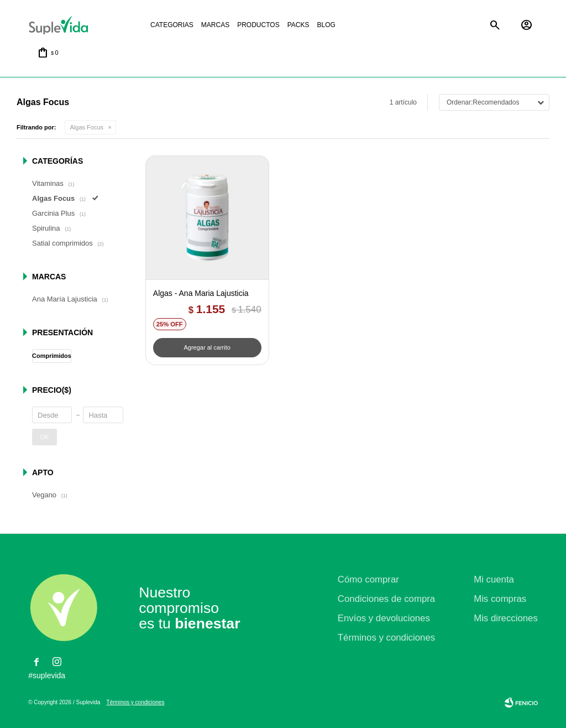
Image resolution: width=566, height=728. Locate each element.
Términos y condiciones (386, 638)
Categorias (172, 25)
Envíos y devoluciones (384, 618)
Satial (455, 25)
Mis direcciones (506, 618)
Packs (298, 25)
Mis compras (500, 599)
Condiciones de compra (386, 599)
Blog (326, 25)
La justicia (363, 25)
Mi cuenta (494, 579)
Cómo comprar (368, 579)
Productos (258, 25)
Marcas (215, 25)
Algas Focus (87, 127)
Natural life (409, 25)
